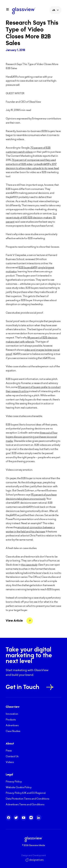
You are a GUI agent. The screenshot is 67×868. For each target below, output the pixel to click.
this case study (29, 565)
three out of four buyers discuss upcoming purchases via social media (32, 437)
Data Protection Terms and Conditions (28, 799)
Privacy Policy (14, 782)
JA (55, 11)
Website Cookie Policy (19, 787)
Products (11, 720)
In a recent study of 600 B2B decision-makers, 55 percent (31, 218)
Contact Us (12, 756)
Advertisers (12, 725)
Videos (10, 762)
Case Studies (13, 731)
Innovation (12, 714)
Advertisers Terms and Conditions (25, 804)
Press (9, 751)
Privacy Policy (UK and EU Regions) (26, 793)
